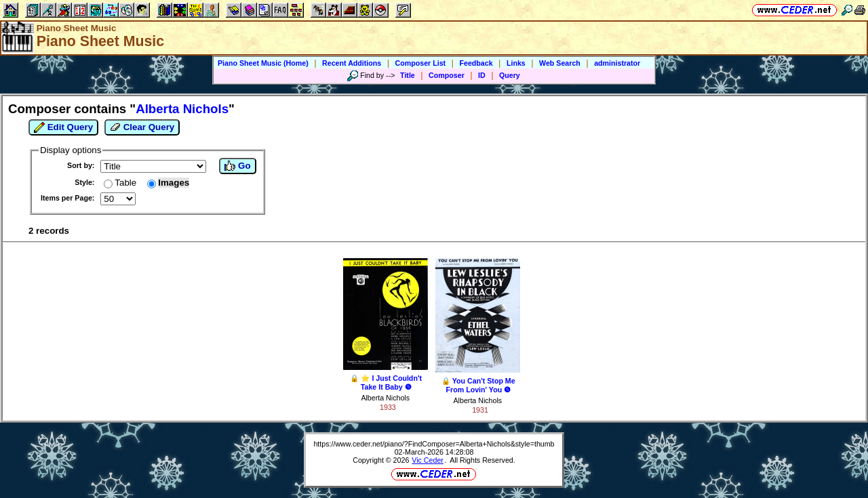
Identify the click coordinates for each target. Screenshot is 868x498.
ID (482, 75)
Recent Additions (352, 63)
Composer (447, 75)
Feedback (476, 63)
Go (237, 166)
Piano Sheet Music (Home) (263, 63)
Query (510, 75)
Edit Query (63, 127)
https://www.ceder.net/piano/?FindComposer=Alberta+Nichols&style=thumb (434, 444)
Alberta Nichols (385, 398)
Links (516, 63)
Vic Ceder (428, 460)
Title (408, 75)
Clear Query (142, 127)
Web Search (560, 63)
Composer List (421, 63)
